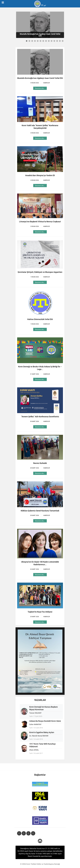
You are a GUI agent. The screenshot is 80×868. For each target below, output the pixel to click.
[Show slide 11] (54, 41)
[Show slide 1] (27, 41)
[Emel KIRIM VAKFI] (40, 821)
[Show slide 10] (52, 41)
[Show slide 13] (60, 41)
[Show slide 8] (46, 41)
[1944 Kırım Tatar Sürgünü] (40, 796)
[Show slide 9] (49, 41)
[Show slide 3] (32, 41)
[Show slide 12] (57, 41)
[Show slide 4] (35, 41)
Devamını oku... (40, 88)
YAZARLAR (40, 700)
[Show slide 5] (38, 41)
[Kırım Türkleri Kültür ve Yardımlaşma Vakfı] (40, 808)
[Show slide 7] (43, 41)
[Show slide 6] (40, 41)
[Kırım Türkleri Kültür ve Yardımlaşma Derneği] (40, 4)
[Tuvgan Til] (40, 784)
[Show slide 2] (29, 41)
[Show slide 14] (63, 41)
